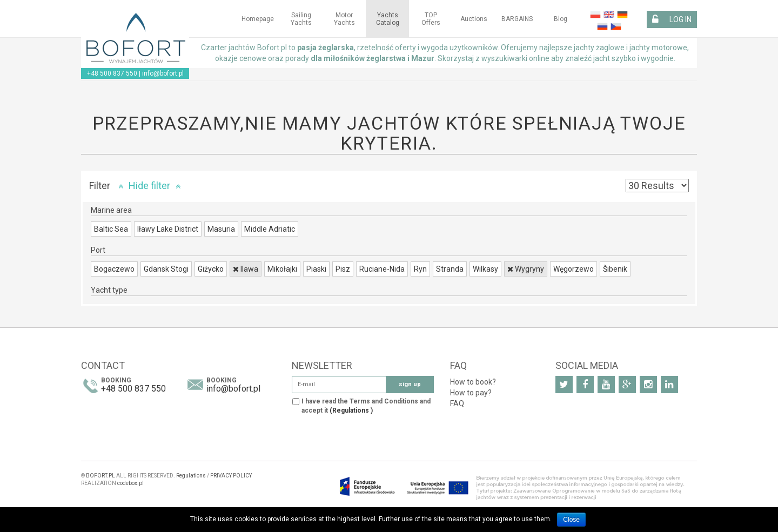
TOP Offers (431, 19)
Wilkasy (485, 269)
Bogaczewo (114, 269)
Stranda (450, 269)
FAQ (457, 403)
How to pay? (471, 393)
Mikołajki (282, 269)
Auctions (474, 19)
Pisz (343, 269)
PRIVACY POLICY (231, 476)
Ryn (420, 269)
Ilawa (246, 269)
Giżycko (211, 269)
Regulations (191, 476)
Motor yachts (344, 19)
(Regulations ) (351, 410)
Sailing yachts (301, 19)
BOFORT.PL (100, 476)
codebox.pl (130, 483)
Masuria (221, 229)
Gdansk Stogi (166, 269)
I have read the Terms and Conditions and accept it (366, 406)
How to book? (473, 382)
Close (571, 520)
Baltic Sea (111, 229)
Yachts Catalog (388, 19)
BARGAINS (517, 19)
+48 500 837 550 (112, 73)
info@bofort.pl (163, 73)
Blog (561, 19)
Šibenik (615, 269)
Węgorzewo (574, 269)
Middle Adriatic (270, 229)
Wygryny (526, 269)
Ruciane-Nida (382, 269)
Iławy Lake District (168, 229)
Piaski (316, 269)
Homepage (258, 19)
